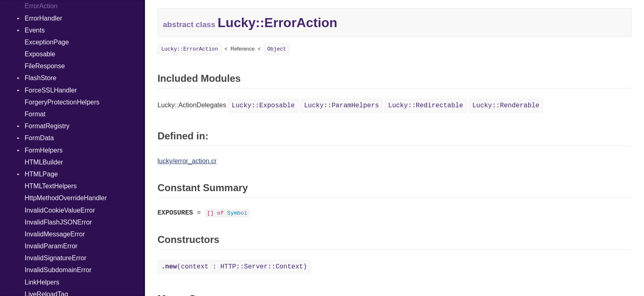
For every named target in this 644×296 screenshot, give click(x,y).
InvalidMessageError (55, 234)
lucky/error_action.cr (187, 161)
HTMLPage (41, 174)
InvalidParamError (51, 246)
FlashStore (40, 78)
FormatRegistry (47, 126)
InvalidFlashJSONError (58, 222)
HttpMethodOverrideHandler (66, 198)
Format (35, 114)
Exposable (40, 54)
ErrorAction (41, 6)
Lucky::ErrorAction (189, 49)
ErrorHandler (44, 18)
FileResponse (45, 66)
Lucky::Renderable (506, 106)
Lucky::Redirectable (425, 106)
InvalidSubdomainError (58, 270)
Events (35, 30)
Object (277, 49)
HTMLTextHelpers (51, 186)
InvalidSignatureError (55, 258)
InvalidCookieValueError (60, 210)
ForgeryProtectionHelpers (62, 102)
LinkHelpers (42, 282)
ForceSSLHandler (51, 90)
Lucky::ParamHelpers (341, 106)
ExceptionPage (47, 42)
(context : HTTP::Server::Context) (234, 267)
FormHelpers (44, 150)
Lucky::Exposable (263, 106)
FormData (39, 138)
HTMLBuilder (44, 162)
